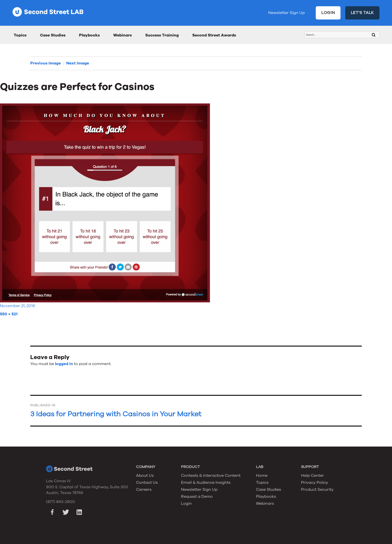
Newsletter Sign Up (286, 13)
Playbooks (89, 35)
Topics (20, 35)
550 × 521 (9, 314)
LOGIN (328, 13)
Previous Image (45, 63)
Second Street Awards (214, 35)
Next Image (78, 63)
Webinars (122, 35)
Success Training (162, 35)
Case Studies (53, 35)
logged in (64, 364)
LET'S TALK (362, 13)
